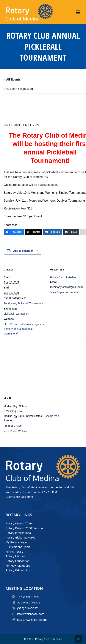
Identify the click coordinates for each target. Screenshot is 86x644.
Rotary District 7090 (19, 523)
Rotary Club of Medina (63, 277)
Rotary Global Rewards (21, 537)
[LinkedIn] (53, 232)
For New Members (18, 566)
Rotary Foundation (17, 561)
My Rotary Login (16, 542)
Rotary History (15, 556)
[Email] (71, 232)
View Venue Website (16, 431)
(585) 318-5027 (27, 608)
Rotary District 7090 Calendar (25, 528)
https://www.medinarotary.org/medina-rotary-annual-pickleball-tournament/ (24, 329)
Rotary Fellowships (18, 570)
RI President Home (18, 547)
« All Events (12, 79)
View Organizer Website (64, 292)
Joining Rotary (14, 551)
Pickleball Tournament (30, 303)
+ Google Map (51, 416)
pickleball (9, 314)
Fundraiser (10, 303)
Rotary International (18, 533)
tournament (22, 314)
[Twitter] (33, 232)
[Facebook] (14, 232)
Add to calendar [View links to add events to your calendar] (23, 251)
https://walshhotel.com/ (32, 620)
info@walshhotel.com (31, 614)
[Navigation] (78, 12)
